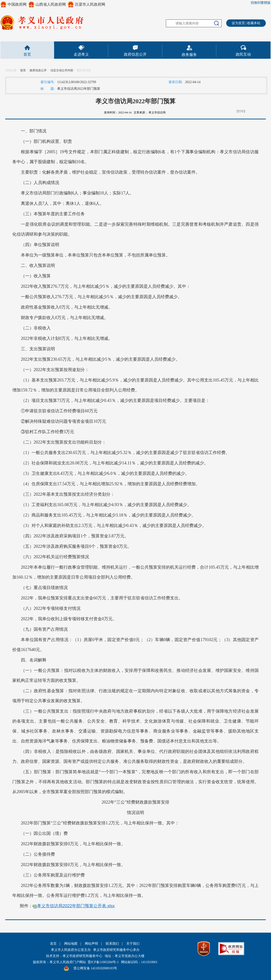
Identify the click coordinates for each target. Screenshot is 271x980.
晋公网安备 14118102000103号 (95, 968)
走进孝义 (81, 54)
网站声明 (91, 944)
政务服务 (189, 55)
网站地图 (71, 944)
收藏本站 (254, 23)
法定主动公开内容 (62, 70)
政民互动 (243, 54)
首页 (27, 54)
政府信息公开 (135, 54)
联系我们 (112, 944)
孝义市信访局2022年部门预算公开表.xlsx (76, 906)
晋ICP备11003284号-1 (103, 962)
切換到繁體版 (261, 3)
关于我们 (133, 944)
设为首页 (238, 23)
